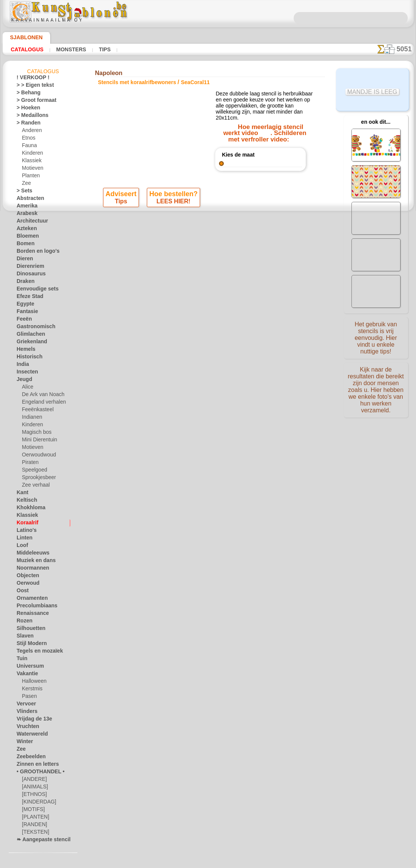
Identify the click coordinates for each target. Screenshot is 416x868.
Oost (22, 592)
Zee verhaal (34, 486)
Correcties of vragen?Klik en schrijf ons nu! (208, 379)
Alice (27, 388)
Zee (25, 184)
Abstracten (28, 200)
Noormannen (30, 569)
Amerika (25, 207)
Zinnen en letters (34, 765)
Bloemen (25, 237)
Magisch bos (35, 433)
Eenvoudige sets (33, 290)
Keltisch (25, 501)
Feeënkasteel (35, 411)
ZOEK (287, 404)
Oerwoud (26, 584)
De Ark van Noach (41, 396)
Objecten (26, 577)
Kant (22, 494)
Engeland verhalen (41, 403)
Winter (24, 743)
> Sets (23, 192)
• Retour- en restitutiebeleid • (208, 459)
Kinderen (31, 154)
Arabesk (25, 215)
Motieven (32, 169)
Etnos (28, 139)
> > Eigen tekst (31, 86)
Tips (96, 49)
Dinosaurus (29, 275)
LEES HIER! (173, 205)
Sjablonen (23, 37)
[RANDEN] (33, 826)
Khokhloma (28, 509)
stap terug (208, 332)
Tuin (21, 660)
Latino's (25, 532)
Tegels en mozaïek (35, 652)
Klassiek (30, 162)
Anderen (31, 132)
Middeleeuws (30, 554)
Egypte (24, 305)
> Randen (26, 124)
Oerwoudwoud (37, 456)
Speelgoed (32, 471)
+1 (235, 332)
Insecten (25, 373)
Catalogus (25, 49)
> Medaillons (30, 117)
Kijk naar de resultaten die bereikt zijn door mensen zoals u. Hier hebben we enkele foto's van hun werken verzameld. (376, 386)
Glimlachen (28, 335)
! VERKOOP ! (30, 79)
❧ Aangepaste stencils (40, 841)
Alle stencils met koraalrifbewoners (207, 349)
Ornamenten (30, 599)
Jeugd (22, 381)
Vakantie (26, 675)
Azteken (25, 230)
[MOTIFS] (32, 811)
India (22, 366)
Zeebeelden (28, 758)
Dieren (23, 260)
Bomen (24, 245)
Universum (28, 667)
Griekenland (29, 343)
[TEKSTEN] (33, 833)
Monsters (65, 49)
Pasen (28, 697)
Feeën (23, 320)
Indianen (31, 418)
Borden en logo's (34, 252)
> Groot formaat (33, 101)
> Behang (26, 94)
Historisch (27, 358)
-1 (180, 332)
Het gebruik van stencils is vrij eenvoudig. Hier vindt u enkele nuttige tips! (376, 337)
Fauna (29, 147)
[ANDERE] (33, 780)
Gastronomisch (33, 328)
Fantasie (26, 313)
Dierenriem (28, 267)
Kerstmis (31, 690)
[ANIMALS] (34, 788)
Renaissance (30, 615)
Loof (21, 547)
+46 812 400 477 (219, 422)
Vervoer (25, 705)
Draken (24, 283)
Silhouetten (29, 630)
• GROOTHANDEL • (36, 773)
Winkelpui (208, 317)
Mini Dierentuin (38, 441)
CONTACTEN (203, 404)
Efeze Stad (28, 298)
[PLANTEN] (34, 818)
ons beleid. (313, 862)
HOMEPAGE (137, 404)
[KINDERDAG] (37, 803)
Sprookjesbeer (37, 479)
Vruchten (26, 728)
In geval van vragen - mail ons (208, 472)
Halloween (33, 682)
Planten (30, 177)
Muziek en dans (33, 562)
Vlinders (25, 713)
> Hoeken (26, 109)
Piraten (29, 464)
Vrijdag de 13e (31, 720)
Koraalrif (26, 524)
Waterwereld (30, 735)
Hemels (24, 350)
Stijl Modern (29, 645)
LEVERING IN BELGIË (249, 404)
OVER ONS (170, 404)
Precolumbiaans (33, 607)
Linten (23, 539)
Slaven (23, 637)
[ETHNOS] (33, 796)
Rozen (23, 622)
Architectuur (30, 222)
